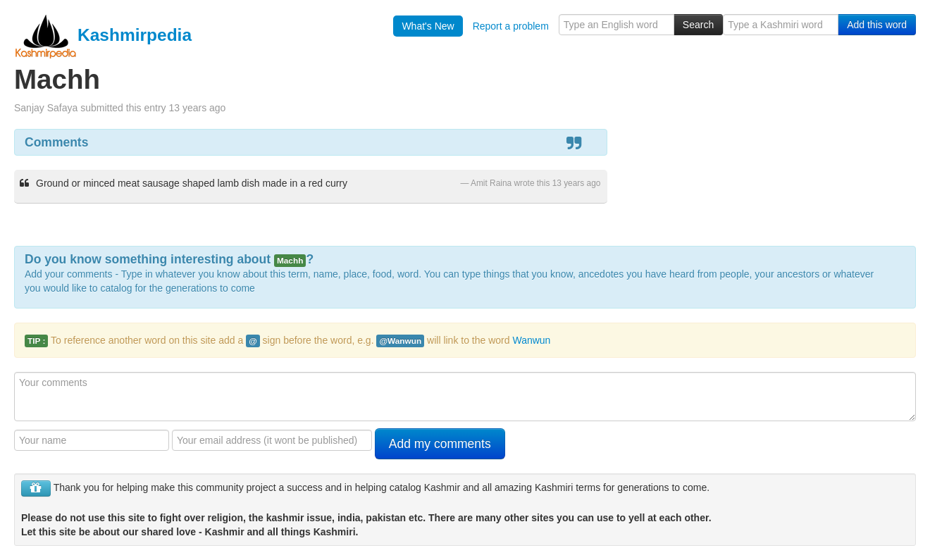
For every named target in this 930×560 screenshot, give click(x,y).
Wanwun (531, 340)
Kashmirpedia (103, 35)
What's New (428, 26)
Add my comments (440, 444)
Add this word (877, 25)
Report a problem (511, 26)
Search (698, 25)
